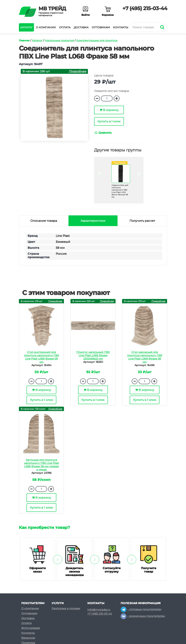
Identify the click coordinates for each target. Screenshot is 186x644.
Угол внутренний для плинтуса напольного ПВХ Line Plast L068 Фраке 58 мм (42, 357)
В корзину (109, 110)
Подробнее (77, 71)
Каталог (26, 27)
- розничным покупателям (143, 616)
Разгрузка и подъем (66, 608)
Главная (24, 40)
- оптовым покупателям (141, 609)
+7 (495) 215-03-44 (145, 8)
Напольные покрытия (59, 40)
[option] (119, 183)
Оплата (65, 27)
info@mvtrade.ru (99, 610)
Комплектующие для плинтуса (97, 40)
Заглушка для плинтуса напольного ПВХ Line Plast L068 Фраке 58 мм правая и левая (42, 465)
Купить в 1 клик (109, 121)
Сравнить (103, 133)
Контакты (121, 27)
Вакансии (28, 638)
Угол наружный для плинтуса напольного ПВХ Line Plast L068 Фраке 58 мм (145, 357)
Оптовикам (101, 27)
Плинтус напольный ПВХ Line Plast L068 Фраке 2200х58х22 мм (93, 355)
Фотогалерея (31, 628)
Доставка (81, 27)
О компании (46, 27)
